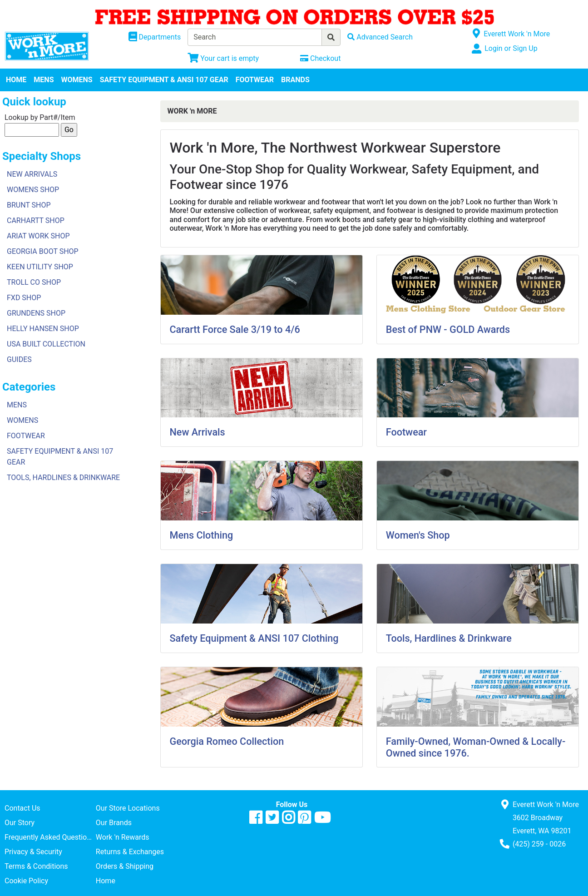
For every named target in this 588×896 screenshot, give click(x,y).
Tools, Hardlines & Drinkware (449, 638)
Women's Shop (418, 535)
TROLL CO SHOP (34, 282)
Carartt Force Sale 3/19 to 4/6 (235, 329)
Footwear (406, 432)
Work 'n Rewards (123, 837)
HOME (16, 80)
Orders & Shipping (125, 866)
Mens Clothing (202, 535)
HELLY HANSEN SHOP (43, 329)
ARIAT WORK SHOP (38, 236)
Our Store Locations (128, 808)
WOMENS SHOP (33, 190)
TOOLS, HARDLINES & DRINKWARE (63, 478)
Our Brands (114, 823)
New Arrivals (198, 432)
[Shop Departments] (155, 37)
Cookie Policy (26, 881)
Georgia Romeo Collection (227, 741)
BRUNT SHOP (29, 205)
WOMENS (77, 80)
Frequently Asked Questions (49, 837)
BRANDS (295, 80)
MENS (44, 80)
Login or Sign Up (511, 48)
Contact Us (22, 808)
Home (106, 881)
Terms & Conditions (36, 866)
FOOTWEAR (255, 80)
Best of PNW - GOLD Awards (448, 329)
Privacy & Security (33, 852)
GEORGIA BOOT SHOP (43, 251)
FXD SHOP (24, 298)
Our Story (20, 823)
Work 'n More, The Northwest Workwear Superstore (335, 148)
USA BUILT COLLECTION (46, 344)
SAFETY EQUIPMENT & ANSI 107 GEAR (164, 80)
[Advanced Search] (380, 37)
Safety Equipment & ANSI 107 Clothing (254, 638)
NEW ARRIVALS (32, 174)
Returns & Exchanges (130, 852)
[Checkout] (320, 58)
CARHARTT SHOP (36, 220)
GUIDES (19, 359)
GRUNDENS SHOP (36, 313)
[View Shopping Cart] (223, 58)
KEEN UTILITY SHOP (40, 267)
